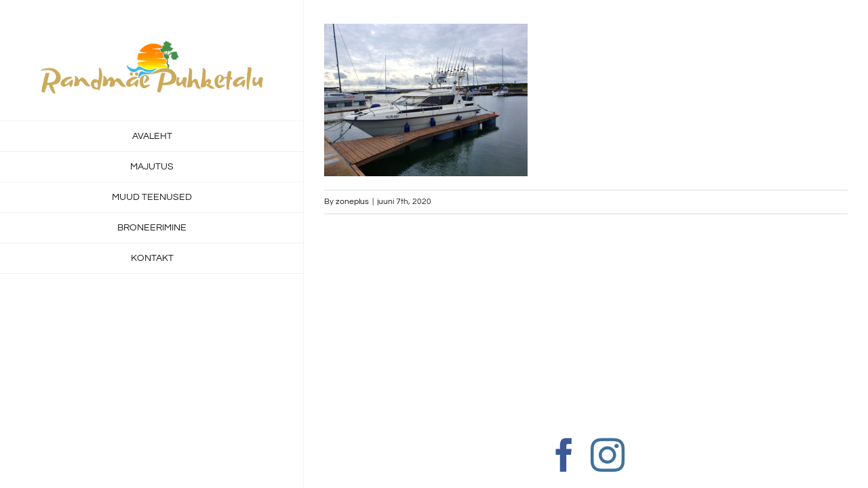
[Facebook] (564, 455)
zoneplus (352, 202)
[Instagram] (608, 455)
